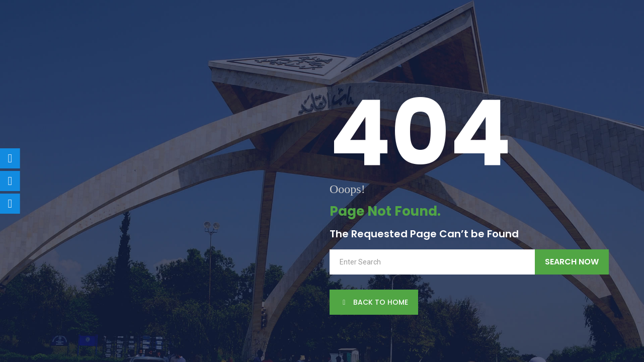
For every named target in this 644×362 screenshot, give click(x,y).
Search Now (572, 262)
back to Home (374, 302)
